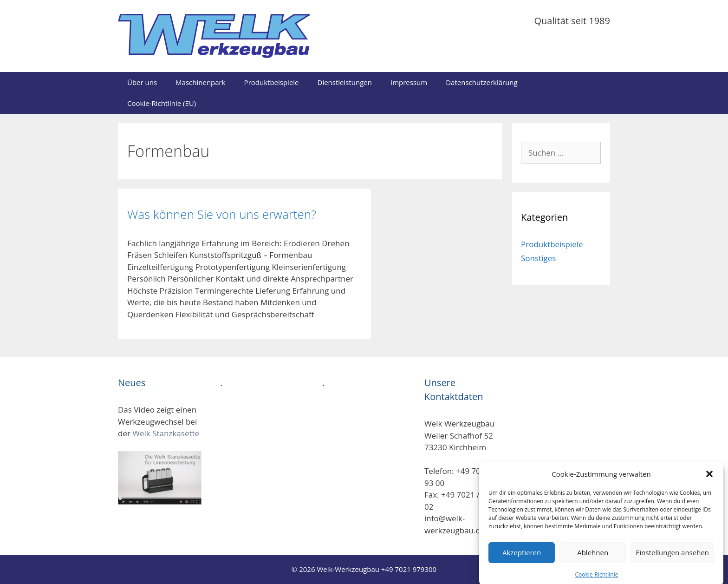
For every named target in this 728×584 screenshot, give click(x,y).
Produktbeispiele (272, 82)
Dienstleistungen (345, 82)
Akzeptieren (522, 557)
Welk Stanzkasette (166, 433)
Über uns (142, 82)
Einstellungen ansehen (672, 557)
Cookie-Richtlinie (597, 579)
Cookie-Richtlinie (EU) (162, 103)
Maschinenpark (201, 82)
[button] (709, 479)
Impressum (409, 82)
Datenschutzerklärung (482, 82)
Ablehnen (593, 557)
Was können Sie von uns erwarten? (222, 214)
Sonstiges (538, 258)
